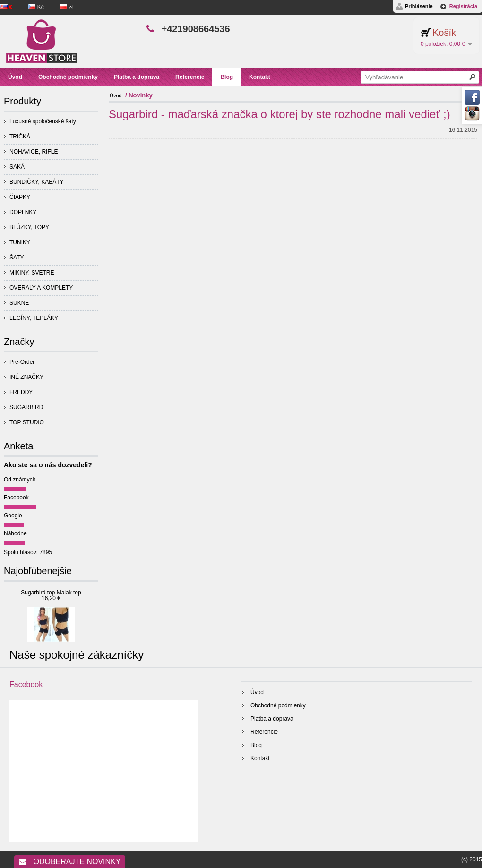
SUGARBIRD (26, 407)
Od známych (20, 480)
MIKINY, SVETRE (32, 273)
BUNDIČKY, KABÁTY (36, 182)
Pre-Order (22, 362)
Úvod (116, 95)
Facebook (16, 498)
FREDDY (21, 392)
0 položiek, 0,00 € (443, 44)
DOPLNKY (23, 212)
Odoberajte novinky (70, 862)
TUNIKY (20, 242)
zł (66, 7)
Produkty (22, 101)
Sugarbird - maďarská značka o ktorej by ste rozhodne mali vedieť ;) (280, 114)
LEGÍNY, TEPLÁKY (34, 318)
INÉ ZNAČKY (26, 377)
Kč (37, 7)
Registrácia (463, 6)
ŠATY (17, 258)
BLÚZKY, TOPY (29, 227)
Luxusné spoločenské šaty (43, 121)
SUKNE (19, 303)
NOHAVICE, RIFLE (34, 152)
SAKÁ (17, 167)
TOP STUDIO (27, 422)
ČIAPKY (20, 197)
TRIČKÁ (20, 137)
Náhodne (15, 533)
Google (13, 516)
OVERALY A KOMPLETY (41, 288)
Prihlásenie (419, 6)
